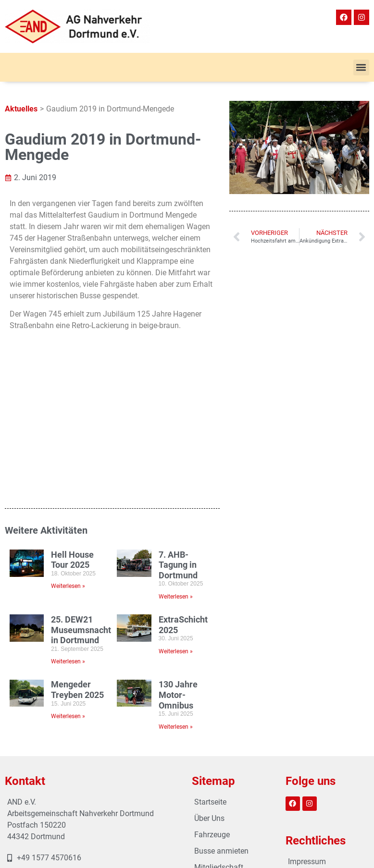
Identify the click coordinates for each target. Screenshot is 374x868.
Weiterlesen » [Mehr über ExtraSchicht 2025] (176, 513)
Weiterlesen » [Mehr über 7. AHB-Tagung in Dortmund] (176, 459)
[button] (361, 67)
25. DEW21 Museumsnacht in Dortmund (81, 492)
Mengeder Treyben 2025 (77, 552)
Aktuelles (21, 109)
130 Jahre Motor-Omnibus (178, 557)
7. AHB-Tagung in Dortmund (178, 427)
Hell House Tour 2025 (72, 422)
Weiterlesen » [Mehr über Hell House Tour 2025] (68, 449)
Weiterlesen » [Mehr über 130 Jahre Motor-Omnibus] (176, 589)
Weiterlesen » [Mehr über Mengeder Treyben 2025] (68, 578)
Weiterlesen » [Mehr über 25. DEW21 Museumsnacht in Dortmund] (68, 524)
